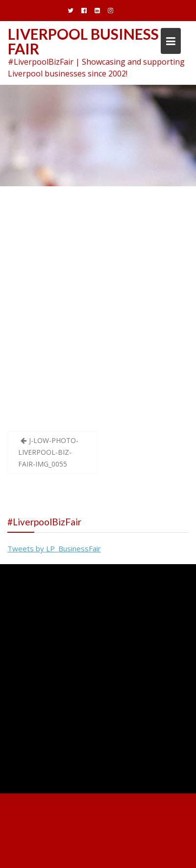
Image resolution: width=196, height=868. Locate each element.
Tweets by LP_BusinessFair (54, 548)
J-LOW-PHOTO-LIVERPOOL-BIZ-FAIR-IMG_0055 (48, 452)
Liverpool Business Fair (83, 41)
